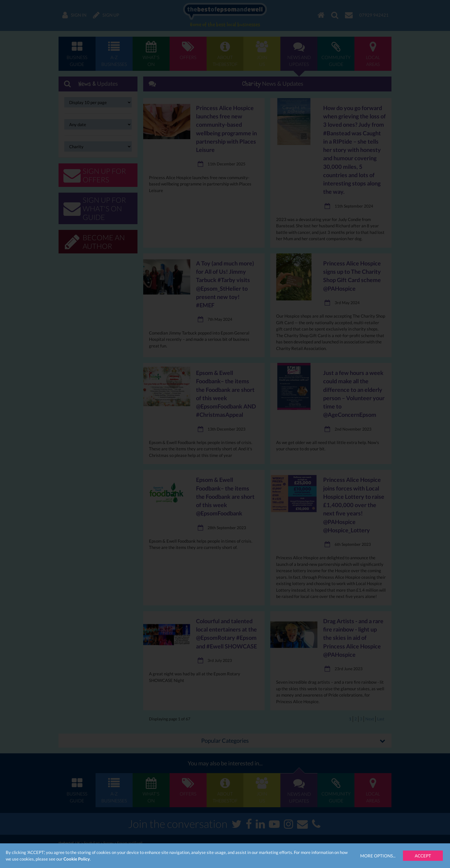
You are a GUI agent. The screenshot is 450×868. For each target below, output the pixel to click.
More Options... (378, 856)
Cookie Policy (77, 859)
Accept (423, 856)
